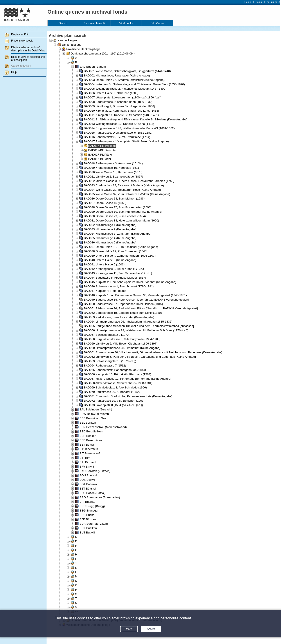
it (279, 2)
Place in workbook (22, 41)
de (268, 2)
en (273, 2)
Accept (151, 629)
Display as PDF (20, 34)
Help (14, 72)
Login (259, 2)
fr (276, 2)
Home (248, 2)
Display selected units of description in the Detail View (28, 49)
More (129, 629)
